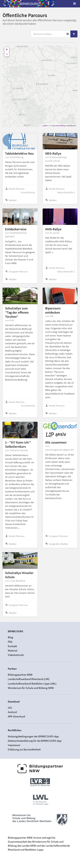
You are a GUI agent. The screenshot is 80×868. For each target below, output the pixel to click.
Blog (10, 637)
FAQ (10, 642)
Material (13, 651)
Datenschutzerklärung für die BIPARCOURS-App (35, 741)
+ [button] (7, 50)
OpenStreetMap (58, 126)
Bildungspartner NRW (20, 675)
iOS (10, 708)
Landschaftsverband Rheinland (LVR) (29, 679)
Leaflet (45, 126)
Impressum (14, 745)
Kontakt (12, 646)
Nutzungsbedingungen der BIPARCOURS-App (33, 736)
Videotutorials (16, 655)
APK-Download (16, 716)
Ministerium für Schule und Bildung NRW (31, 688)
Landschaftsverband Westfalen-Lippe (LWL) (32, 684)
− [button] (7, 54)
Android (12, 712)
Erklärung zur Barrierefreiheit (24, 749)
